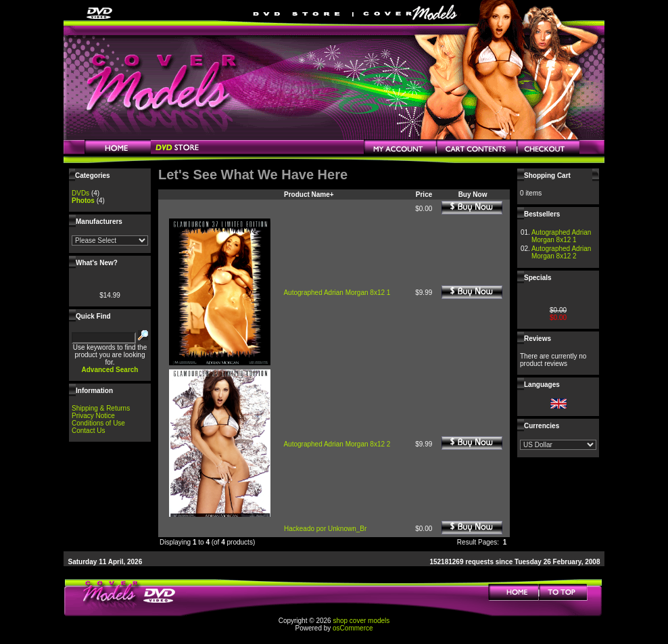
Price (424, 194)
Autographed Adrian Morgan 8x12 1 (337, 293)
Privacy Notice (93, 416)
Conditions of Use (98, 423)
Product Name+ (309, 194)
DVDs (80, 193)
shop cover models (361, 621)
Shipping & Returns (101, 408)
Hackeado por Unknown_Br (325, 529)
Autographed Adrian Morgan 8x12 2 (337, 444)
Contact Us (88, 431)
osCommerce (353, 628)
